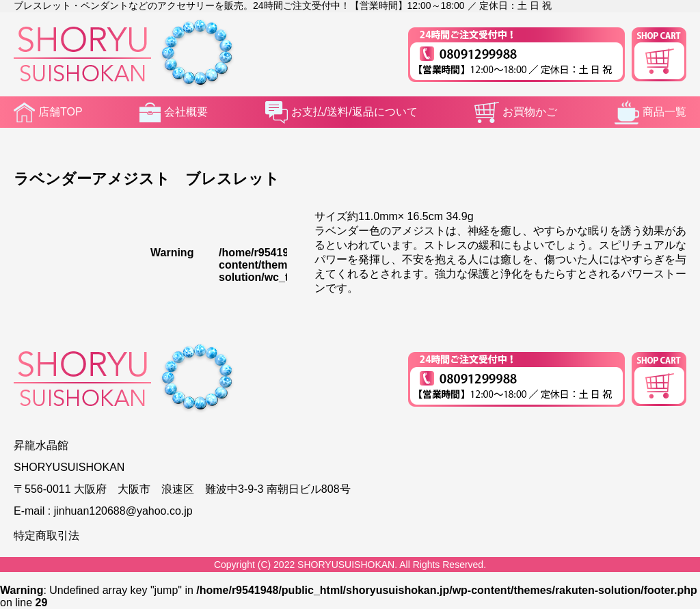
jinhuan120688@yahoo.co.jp (123, 511)
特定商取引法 (46, 536)
